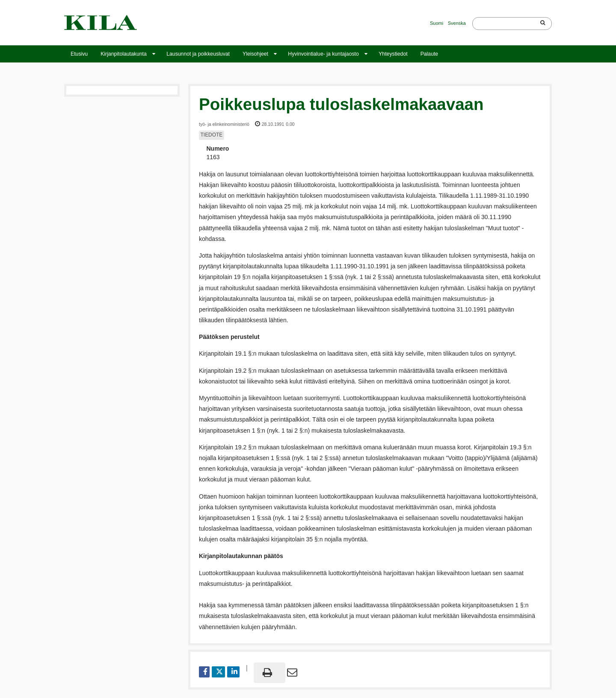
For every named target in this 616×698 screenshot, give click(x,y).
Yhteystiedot (393, 54)
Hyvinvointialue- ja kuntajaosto (323, 54)
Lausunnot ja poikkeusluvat (198, 54)
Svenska (457, 23)
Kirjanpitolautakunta (124, 54)
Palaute (429, 54)
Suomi (437, 23)
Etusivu (79, 54)
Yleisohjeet (255, 54)
